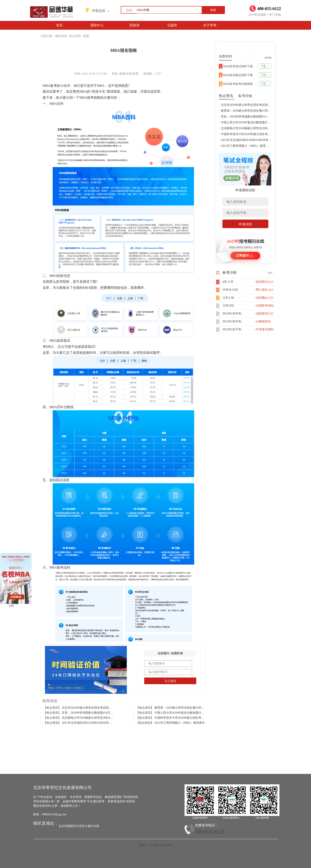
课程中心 (97, 25)
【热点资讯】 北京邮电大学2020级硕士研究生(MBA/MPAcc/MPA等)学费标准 (93, 718)
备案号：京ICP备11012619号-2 (155, 845)
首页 (59, 25)
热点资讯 (75, 36)
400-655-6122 (210, 832)
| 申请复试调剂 (264, 329)
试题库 (172, 25)
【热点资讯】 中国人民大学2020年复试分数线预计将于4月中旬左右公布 (183, 713)
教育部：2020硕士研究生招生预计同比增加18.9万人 (254, 111)
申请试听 (245, 224)
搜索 (213, 10)
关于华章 (210, 25)
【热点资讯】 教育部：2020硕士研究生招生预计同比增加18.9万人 (178, 708)
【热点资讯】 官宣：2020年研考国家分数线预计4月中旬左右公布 (86, 713)
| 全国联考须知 (264, 306)
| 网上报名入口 (264, 290)
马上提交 (170, 681)
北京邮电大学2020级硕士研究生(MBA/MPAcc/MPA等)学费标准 (261, 128)
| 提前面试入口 (264, 282)
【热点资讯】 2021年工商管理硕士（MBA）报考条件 (170, 723)
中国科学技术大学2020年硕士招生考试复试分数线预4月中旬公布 (263, 134)
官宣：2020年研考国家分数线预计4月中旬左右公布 (254, 117)
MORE (268, 58)
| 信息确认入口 (264, 298)
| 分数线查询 (263, 322)
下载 (265, 66)
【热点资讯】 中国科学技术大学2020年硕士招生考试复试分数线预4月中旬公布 (187, 718)
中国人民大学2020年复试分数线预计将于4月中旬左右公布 (258, 122)
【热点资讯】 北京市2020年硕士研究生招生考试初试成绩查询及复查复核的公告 (95, 708)
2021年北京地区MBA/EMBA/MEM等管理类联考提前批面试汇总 (262, 140)
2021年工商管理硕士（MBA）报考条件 (246, 146)
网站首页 (61, 36)
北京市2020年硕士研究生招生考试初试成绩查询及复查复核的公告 (263, 105)
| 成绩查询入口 (264, 314)
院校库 (135, 25)
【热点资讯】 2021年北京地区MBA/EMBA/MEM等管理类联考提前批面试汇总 (94, 723)
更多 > (271, 273)
